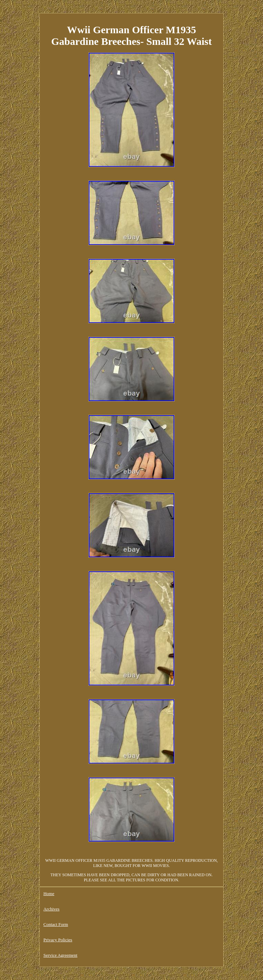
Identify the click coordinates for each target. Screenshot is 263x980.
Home (49, 894)
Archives (52, 909)
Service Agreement (60, 955)
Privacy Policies (58, 940)
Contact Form (56, 924)
